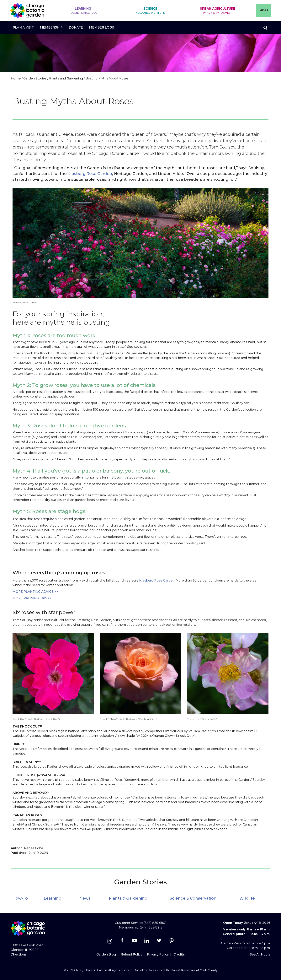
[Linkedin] (147, 942)
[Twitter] (159, 942)
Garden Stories (35, 78)
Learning (83, 11)
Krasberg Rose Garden (90, 174)
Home (16, 78)
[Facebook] (122, 942)
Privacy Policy (158, 954)
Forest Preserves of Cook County (194, 970)
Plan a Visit (23, 27)
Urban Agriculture (217, 11)
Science (150, 11)
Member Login (102, 27)
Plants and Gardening (66, 78)
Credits (179, 954)
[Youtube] (134, 942)
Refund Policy (131, 954)
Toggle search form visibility (265, 28)
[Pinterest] (171, 942)
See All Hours (260, 954)
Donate (76, 27)
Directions (19, 954)
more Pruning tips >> (32, 598)
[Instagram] (110, 942)
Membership (51, 27)
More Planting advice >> (35, 592)
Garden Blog (106, 954)
